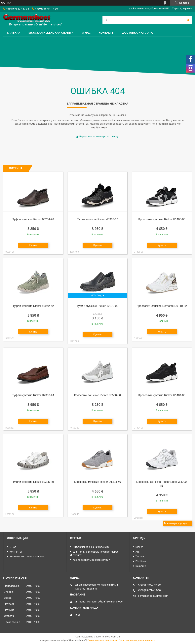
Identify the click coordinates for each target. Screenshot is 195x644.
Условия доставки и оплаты (27, 556)
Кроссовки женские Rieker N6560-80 (97, 395)
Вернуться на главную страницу (99, 136)
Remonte (141, 566)
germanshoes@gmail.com (153, 596)
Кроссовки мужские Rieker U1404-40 (97, 482)
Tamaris (140, 556)
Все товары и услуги (176, 523)
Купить (33, 245)
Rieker (139, 547)
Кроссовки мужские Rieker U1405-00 (162, 219)
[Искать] (188, 20)
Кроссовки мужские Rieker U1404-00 (162, 395)
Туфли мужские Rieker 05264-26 (33, 219)
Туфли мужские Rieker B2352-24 (33, 395)
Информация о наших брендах (91, 547)
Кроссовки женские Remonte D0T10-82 (162, 306)
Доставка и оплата (138, 33)
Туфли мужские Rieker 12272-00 (97, 306)
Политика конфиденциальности (137, 640)
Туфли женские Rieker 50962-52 (33, 306)
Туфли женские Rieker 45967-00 (98, 219)
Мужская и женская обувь (50, 33)
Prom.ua (115, 637)
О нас (86, 33)
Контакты (106, 33)
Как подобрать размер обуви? (91, 560)
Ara (137, 552)
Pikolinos (141, 561)
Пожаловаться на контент (102, 640)
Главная (14, 33)
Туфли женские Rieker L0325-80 (33, 482)
